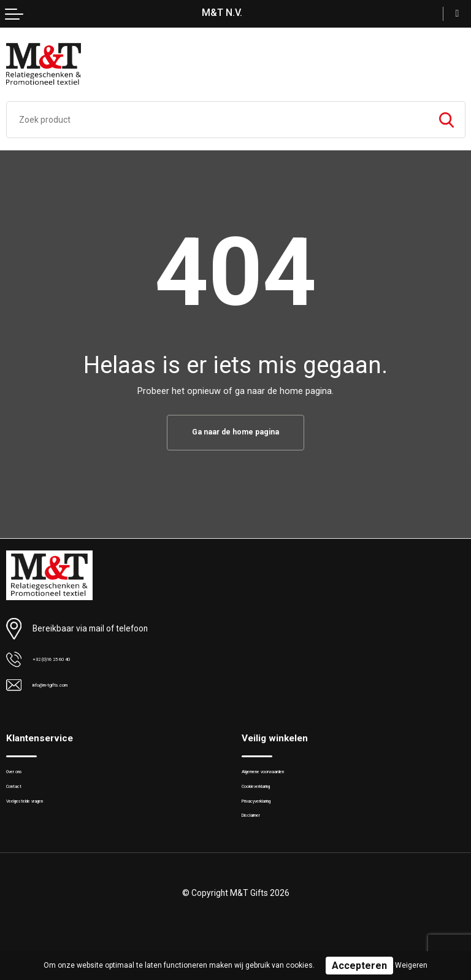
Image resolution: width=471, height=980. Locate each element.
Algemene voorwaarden (284, 777)
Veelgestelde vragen (42, 816)
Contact (20, 796)
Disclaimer (260, 835)
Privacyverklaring (271, 816)
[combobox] (217, 120)
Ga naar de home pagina (235, 433)
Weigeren (411, 965)
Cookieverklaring (272, 796)
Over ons (22, 777)
